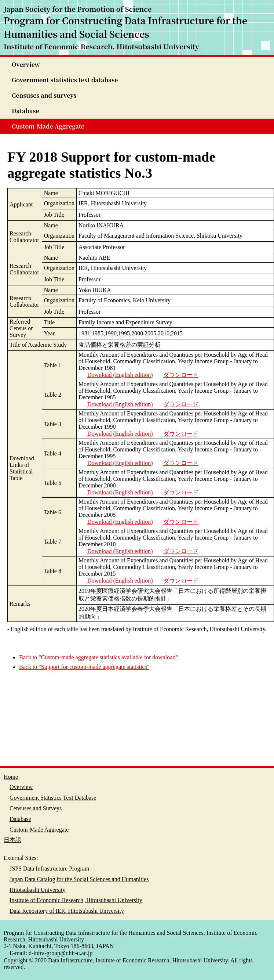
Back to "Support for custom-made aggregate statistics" (84, 667)
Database (25, 111)
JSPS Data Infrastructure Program (49, 869)
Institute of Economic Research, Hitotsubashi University (76, 900)
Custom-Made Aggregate (48, 126)
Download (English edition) (120, 375)
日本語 (12, 840)
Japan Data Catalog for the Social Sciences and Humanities (79, 879)
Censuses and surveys (44, 95)
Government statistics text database (65, 80)
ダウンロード (181, 375)
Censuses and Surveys (36, 808)
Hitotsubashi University (37, 890)
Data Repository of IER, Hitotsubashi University (67, 911)
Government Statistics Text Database (53, 798)
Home (11, 777)
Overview (26, 64)
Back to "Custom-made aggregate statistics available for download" (98, 657)
